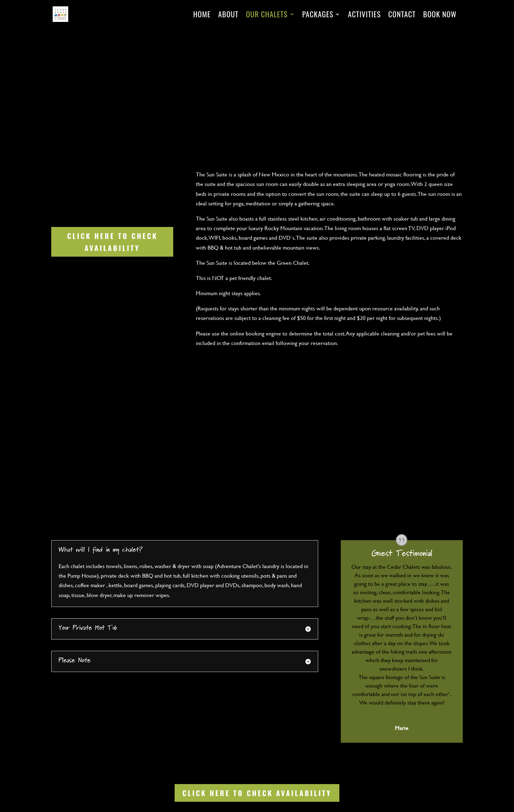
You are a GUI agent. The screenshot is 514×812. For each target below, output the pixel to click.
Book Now (440, 16)
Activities (364, 16)
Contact (402, 16)
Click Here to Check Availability (112, 242)
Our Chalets (267, 16)
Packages (318, 16)
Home (202, 16)
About (228, 16)
